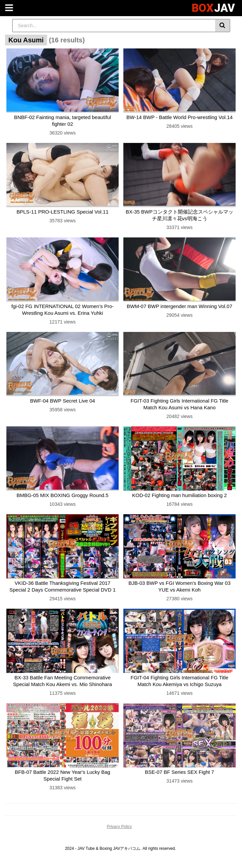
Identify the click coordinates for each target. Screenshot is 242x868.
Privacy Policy (119, 827)
